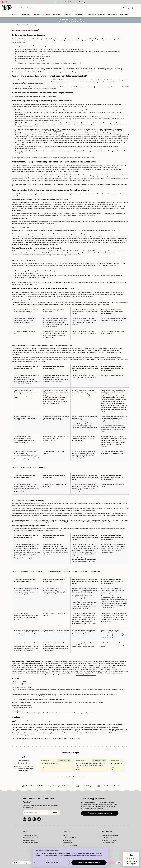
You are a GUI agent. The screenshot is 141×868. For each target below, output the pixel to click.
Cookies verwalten (108, 843)
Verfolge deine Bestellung (110, 835)
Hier (13, 721)
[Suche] (125, 8)
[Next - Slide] (127, 765)
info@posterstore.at (98, 87)
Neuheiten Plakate (29, 840)
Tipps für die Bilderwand (31, 835)
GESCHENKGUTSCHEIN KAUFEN (100, 813)
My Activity (85, 141)
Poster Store (16, 25)
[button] (131, 859)
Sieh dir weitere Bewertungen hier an (70, 777)
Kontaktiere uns (107, 838)
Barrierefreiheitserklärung (71, 845)
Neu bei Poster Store (69, 838)
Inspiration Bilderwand (31, 843)
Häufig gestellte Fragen (109, 840)
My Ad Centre (96, 141)
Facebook (58, 131)
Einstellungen (52, 863)
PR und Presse (67, 840)
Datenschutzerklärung (29, 25)
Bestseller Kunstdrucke (31, 838)
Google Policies (21, 144)
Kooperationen (67, 843)
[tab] (129, 8)
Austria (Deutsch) (21, 863)
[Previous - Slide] (37, 765)
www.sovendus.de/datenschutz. (86, 675)
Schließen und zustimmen (89, 863)
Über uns (65, 835)
